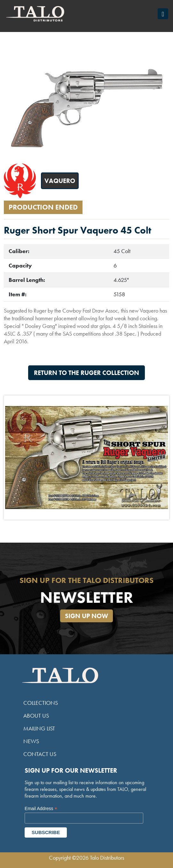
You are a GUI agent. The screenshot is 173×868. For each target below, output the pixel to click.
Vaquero (60, 181)
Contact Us (40, 754)
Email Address (41, 809)
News (31, 741)
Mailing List (39, 728)
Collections (41, 703)
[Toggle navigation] (163, 14)
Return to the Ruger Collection (86, 373)
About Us (36, 716)
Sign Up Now (86, 616)
